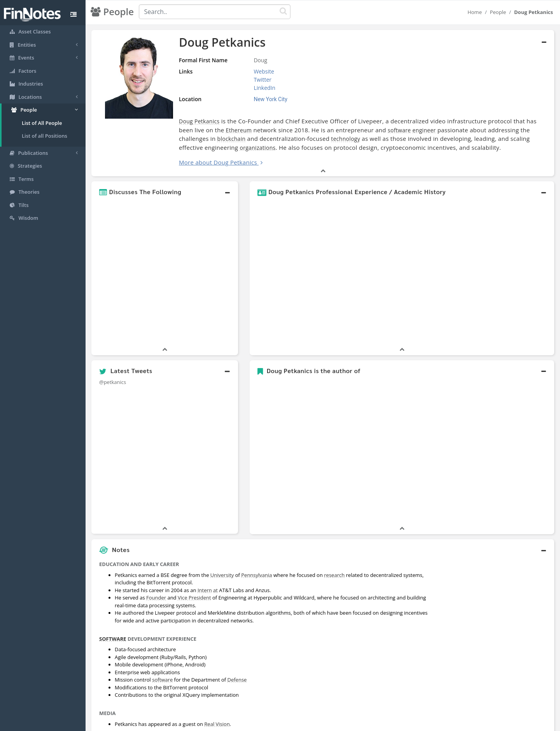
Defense (237, 680)
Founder (156, 598)
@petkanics (113, 382)
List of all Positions (45, 136)
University (222, 575)
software (399, 130)
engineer (424, 130)
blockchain (232, 139)
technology (346, 139)
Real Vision (217, 724)
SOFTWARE (113, 639)
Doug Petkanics (199, 121)
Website (264, 71)
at (215, 590)
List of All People (42, 123)
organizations (257, 148)
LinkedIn (264, 88)
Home (475, 12)
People (498, 12)
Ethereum (239, 130)
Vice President (194, 598)
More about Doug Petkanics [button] (218, 162)
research (334, 575)
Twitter (262, 80)
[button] (165, 192)
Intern (205, 590)
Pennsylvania (256, 575)
